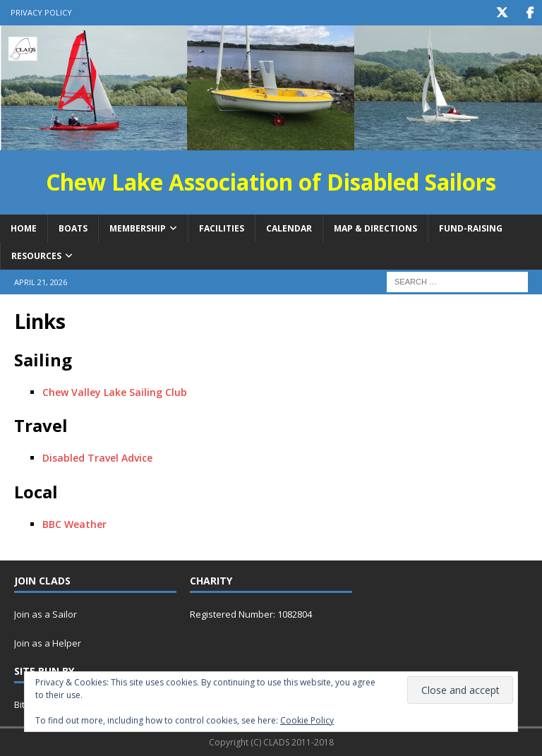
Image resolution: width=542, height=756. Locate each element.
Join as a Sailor (46, 614)
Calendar (289, 228)
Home (24, 228)
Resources (36, 255)
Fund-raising (471, 228)
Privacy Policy (41, 12)
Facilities (222, 228)
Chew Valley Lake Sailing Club (115, 391)
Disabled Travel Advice (97, 458)
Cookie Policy (307, 720)
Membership (138, 228)
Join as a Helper (48, 643)
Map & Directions (375, 228)
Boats (73, 228)
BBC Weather (74, 523)
